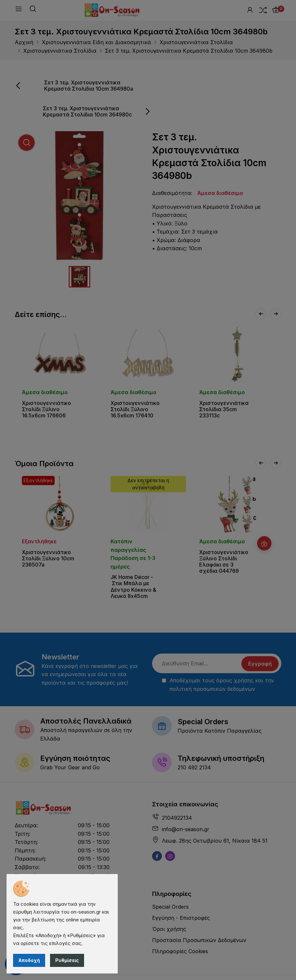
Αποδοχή (29, 960)
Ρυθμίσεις (67, 960)
